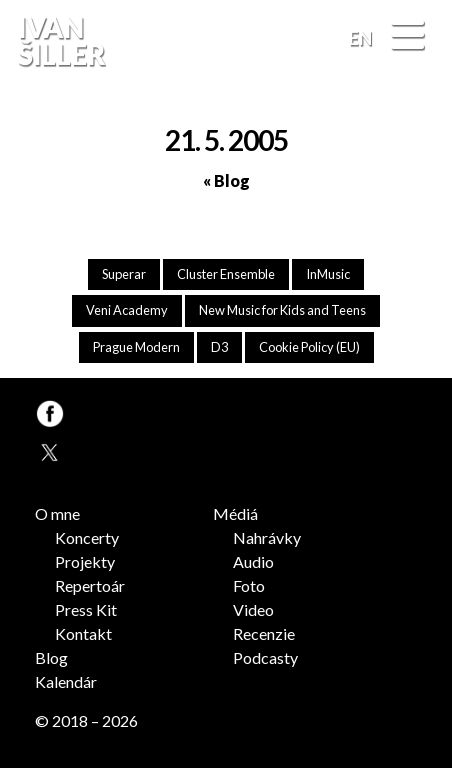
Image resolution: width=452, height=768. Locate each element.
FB (415, 93)
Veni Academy (127, 310)
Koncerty (87, 537)
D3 (219, 347)
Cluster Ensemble (226, 274)
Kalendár (66, 681)
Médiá (235, 513)
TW (48, 449)
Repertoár (90, 585)
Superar (124, 274)
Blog (51, 657)
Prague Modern (136, 347)
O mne (57, 513)
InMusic (328, 274)
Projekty (85, 561)
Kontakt (83, 633)
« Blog (226, 180)
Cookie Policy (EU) (309, 347)
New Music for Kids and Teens (282, 310)
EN (360, 38)
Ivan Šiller (59, 41)
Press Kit (86, 609)
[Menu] (407, 36)
